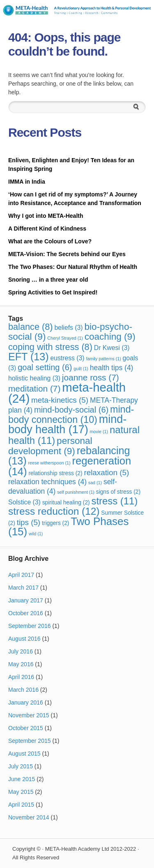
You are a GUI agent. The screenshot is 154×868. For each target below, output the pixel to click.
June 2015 (22, 779)
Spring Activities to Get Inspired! (54, 292)
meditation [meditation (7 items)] (34, 388)
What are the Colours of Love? (50, 241)
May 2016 (21, 664)
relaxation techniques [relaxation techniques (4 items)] (47, 482)
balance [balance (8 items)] (31, 327)
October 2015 (26, 728)
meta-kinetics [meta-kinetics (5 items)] (60, 400)
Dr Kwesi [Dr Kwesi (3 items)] (112, 348)
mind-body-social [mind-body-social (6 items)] (71, 410)
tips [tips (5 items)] (29, 522)
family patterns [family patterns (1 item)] (103, 359)
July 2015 (21, 766)
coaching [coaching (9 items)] (110, 337)
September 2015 (30, 741)
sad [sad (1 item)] (95, 483)
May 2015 (21, 792)
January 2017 (26, 600)
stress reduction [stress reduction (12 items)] (54, 511)
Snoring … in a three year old (48, 280)
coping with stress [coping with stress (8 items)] (50, 347)
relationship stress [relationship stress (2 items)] (55, 473)
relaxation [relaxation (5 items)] (106, 472)
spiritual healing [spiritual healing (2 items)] (66, 503)
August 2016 (24, 639)
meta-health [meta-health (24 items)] (67, 393)
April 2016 (21, 677)
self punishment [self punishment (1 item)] (76, 492)
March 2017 (23, 588)
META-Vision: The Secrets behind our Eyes (67, 254)
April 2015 (21, 805)
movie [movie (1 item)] (99, 432)
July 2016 (21, 651)
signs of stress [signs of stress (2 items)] (118, 492)
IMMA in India (27, 182)
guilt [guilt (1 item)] (81, 369)
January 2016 (26, 702)
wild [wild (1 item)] (36, 534)
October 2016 (26, 613)
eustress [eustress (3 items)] (67, 358)
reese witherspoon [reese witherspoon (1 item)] (49, 463)
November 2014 (29, 817)
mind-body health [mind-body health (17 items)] (67, 424)
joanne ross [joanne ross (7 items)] (91, 377)
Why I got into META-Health (46, 216)
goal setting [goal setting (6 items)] (45, 367)
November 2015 (29, 715)
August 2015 (24, 754)
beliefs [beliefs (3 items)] (68, 328)
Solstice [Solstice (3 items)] (24, 502)
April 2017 (21, 575)
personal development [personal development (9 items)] (50, 446)
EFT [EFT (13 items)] (29, 357)
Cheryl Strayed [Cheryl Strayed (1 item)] (65, 338)
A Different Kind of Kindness (47, 229)
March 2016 (23, 690)
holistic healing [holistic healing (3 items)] (34, 378)
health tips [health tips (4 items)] (112, 368)
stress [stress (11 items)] (114, 501)
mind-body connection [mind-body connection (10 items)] (71, 414)
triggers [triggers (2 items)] (55, 523)
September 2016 (30, 626)
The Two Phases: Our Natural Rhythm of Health (73, 267)
